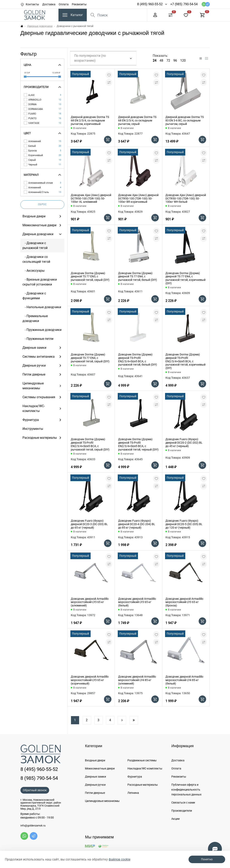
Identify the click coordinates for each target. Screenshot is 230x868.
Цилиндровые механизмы (102, 801)
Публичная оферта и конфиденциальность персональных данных (186, 790)
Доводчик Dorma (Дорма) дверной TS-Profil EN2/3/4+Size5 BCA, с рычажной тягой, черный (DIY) (138, 444)
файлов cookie (119, 859)
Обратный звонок (35, 790)
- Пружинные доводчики (42, 330)
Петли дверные (95, 793)
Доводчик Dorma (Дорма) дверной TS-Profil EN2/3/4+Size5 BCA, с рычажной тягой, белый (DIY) (138, 359)
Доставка (49, 4)
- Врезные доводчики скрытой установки (40, 282)
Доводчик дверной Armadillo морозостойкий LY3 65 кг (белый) (137, 602)
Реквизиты (79, 4)
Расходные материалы (143, 785)
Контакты (32, 4)
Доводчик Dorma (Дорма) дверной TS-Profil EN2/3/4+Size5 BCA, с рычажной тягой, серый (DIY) (90, 444)
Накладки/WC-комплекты (145, 768)
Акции (175, 819)
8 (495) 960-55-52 (150, 4)
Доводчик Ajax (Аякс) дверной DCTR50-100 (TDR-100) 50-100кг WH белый (186, 198)
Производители (182, 811)
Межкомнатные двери (100, 768)
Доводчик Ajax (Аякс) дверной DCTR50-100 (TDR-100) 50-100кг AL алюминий (91, 198)
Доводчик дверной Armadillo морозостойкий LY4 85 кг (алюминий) (137, 680)
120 (183, 61)
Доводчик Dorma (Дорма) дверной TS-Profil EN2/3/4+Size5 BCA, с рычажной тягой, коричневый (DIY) (185, 361)
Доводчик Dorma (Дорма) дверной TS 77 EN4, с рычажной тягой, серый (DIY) (90, 358)
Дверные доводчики (40, 26)
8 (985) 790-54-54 (39, 778)
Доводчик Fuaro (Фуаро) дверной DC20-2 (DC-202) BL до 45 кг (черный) (184, 443)
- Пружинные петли (38, 339)
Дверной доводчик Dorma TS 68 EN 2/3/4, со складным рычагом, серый (137, 120)
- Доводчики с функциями (34, 296)
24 (155, 61)
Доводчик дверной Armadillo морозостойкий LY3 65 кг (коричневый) (90, 680)
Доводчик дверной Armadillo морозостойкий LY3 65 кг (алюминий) (90, 602)
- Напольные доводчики (42, 307)
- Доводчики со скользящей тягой (36, 259)
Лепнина (133, 793)
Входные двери (95, 760)
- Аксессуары (33, 271)
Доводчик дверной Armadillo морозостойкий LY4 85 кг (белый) (184, 680)
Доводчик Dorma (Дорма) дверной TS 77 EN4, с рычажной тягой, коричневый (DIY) (185, 278)
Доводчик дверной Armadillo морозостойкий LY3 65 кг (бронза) (184, 602)
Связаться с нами (183, 803)
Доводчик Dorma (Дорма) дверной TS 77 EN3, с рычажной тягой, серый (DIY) (90, 277)
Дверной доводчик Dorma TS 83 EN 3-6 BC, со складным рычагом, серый (185, 120)
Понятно (207, 859)
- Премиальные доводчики (35, 318)
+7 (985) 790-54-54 (184, 4)
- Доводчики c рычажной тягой (35, 245)
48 (161, 61)
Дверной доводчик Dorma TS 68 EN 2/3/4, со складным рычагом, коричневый (90, 120)
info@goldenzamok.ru (33, 826)
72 (168, 61)
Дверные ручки (95, 785)
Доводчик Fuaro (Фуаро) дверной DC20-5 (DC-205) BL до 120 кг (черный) (184, 524)
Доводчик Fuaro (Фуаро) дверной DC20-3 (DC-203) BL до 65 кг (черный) (89, 524)
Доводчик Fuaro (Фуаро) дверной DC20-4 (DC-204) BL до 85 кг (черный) (137, 524)
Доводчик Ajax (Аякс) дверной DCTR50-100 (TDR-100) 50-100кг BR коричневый (138, 198)
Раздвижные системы (142, 760)
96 (175, 61)
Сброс (42, 204)
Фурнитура (135, 777)
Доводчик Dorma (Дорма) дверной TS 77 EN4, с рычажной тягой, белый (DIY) (138, 277)
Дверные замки (95, 777)
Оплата (64, 4)
